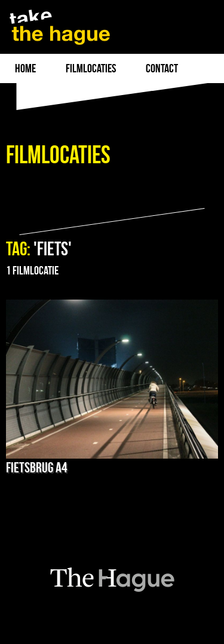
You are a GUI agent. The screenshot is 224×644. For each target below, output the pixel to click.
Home (25, 68)
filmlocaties (91, 68)
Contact (162, 68)
